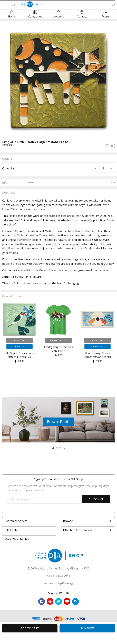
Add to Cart (19, 340)
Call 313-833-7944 (59, 576)
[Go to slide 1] (53, 448)
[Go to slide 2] (57, 448)
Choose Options (58, 340)
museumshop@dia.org (59, 583)
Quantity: (9, 168)
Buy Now (19, 347)
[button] (59, 422)
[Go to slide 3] (60, 448)
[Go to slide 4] (64, 448)
